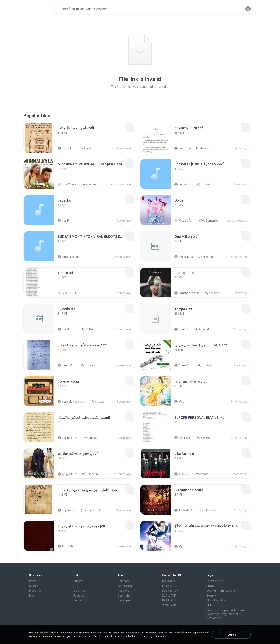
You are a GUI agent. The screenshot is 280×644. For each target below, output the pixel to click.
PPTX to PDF (170, 586)
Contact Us (80, 600)
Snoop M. (182, 257)
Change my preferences (153, 637)
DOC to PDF (169, 581)
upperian (65, 510)
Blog (32, 596)
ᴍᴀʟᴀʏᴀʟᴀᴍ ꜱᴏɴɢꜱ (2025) (91, 184)
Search (34, 586)
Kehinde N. (66, 438)
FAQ (76, 586)
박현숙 (181, 474)
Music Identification (218, 600)
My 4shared (201, 148)
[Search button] (237, 9)
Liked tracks (206, 510)
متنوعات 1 (84, 148)
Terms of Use (215, 581)
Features (79, 596)
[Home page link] (39, 9)
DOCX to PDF (170, 591)
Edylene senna (185, 293)
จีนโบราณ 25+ (88, 474)
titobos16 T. (67, 546)
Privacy (211, 586)
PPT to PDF (169, 600)
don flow (65, 329)
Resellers (123, 591)
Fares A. (65, 148)
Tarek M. (65, 365)
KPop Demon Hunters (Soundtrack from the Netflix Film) (207, 221)
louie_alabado (69, 257)
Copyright (124, 596)
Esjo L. (180, 329)
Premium (35, 581)
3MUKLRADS (86, 329)
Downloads (200, 474)
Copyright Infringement (221, 591)
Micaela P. (183, 221)
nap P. (63, 221)
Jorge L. (181, 184)
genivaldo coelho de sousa (70, 402)
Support (78, 581)
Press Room (37, 591)
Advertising (125, 586)
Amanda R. (183, 510)
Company (124, 581)
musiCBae (66, 184)
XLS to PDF (169, 596)
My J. (180, 402)
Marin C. (182, 438)
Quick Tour (80, 591)
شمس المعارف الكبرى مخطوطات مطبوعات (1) (90, 510)
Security (212, 596)
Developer (124, 600)
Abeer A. (182, 365)
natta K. (181, 148)
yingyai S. (66, 474)
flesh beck (95, 402)
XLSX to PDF (170, 605)
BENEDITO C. (68, 293)
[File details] (39, 138)
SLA (209, 605)
